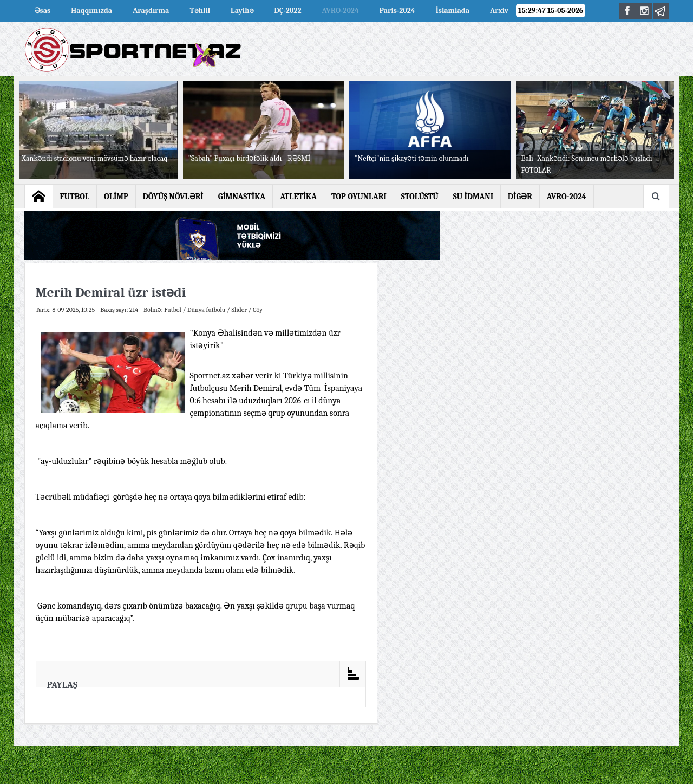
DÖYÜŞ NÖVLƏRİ (173, 197)
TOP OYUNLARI (359, 197)
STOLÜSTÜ (420, 197)
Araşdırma (151, 11)
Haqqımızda (91, 11)
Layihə (242, 11)
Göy (258, 310)
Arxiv (499, 11)
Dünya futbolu (207, 310)
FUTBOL (75, 197)
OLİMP (116, 197)
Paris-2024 (397, 11)
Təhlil (200, 11)
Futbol (173, 310)
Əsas (43, 11)
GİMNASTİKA (242, 197)
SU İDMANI (473, 197)
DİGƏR (520, 197)
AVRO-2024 (341, 11)
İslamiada (453, 11)
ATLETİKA (298, 197)
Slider (239, 310)
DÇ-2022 (288, 11)
